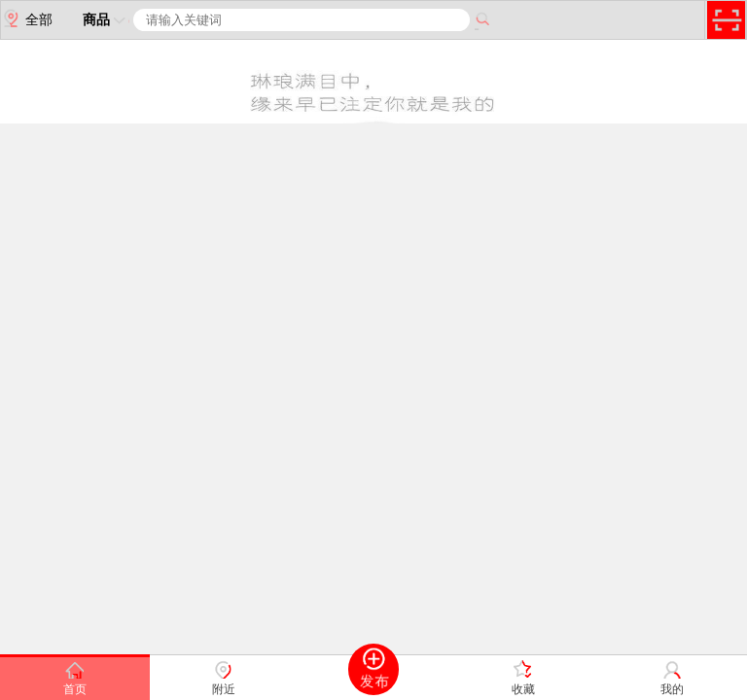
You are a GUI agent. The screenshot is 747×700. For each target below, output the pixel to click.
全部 (27, 18)
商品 (106, 19)
